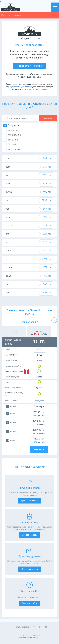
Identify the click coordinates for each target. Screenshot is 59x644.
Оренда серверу (29, 535)
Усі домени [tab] (12, 149)
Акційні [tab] (9, 145)
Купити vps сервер (29, 501)
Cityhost (39, 104)
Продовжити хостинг (30, 66)
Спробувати (39, 401)
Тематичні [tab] (11, 140)
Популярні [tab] (11, 126)
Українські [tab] (11, 130)
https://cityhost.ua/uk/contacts (19, 87)
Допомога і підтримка (13, 15)
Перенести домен (30, 569)
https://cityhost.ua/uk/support (34, 89)
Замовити (39, 449)
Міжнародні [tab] (12, 135)
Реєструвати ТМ (29, 603)
